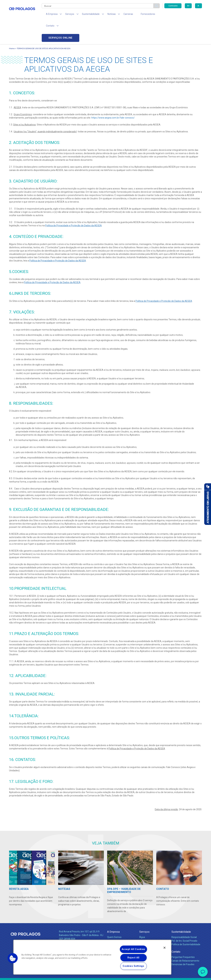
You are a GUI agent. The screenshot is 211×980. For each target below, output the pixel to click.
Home (12, 26)
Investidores (113, 922)
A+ (188, 6)
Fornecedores (136, 15)
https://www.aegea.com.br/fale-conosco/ (113, 95)
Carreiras (119, 15)
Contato (176, 929)
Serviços (144, 909)
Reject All (133, 958)
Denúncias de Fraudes (183, 942)
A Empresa (113, 909)
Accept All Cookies (133, 949)
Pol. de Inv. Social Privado (184, 918)
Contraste (173, 6)
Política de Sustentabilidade (186, 922)
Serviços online (183, 15)
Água (142, 914)
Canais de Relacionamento (185, 938)
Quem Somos (114, 914)
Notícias (112, 929)
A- (198, 6)
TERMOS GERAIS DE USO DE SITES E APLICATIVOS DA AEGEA (44, 26)
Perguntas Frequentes (183, 934)
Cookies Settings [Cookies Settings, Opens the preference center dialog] (133, 966)
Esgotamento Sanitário (151, 918)
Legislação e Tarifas (150, 922)
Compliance (113, 918)
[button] (13, 958)
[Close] (165, 948)
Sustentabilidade (181, 909)
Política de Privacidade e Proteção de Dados (105, 975)
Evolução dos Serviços (151, 925)
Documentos (146, 929)
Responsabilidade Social (184, 914)
